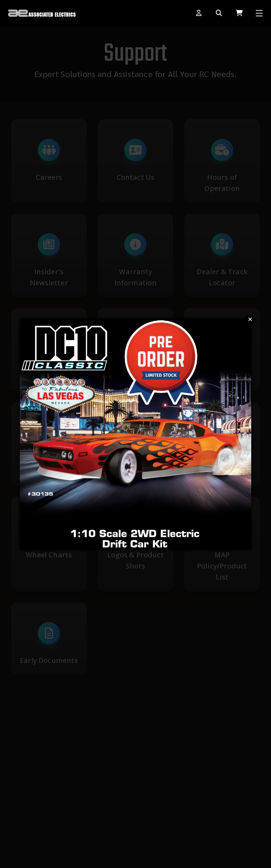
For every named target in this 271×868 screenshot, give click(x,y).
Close (250, 319)
